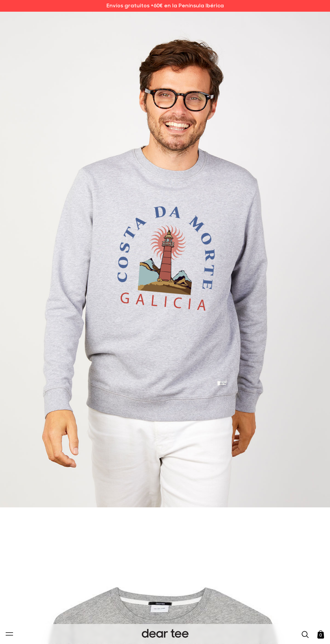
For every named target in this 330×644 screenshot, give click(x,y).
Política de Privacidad (155, 593)
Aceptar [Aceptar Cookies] (161, 632)
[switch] (247, 608)
